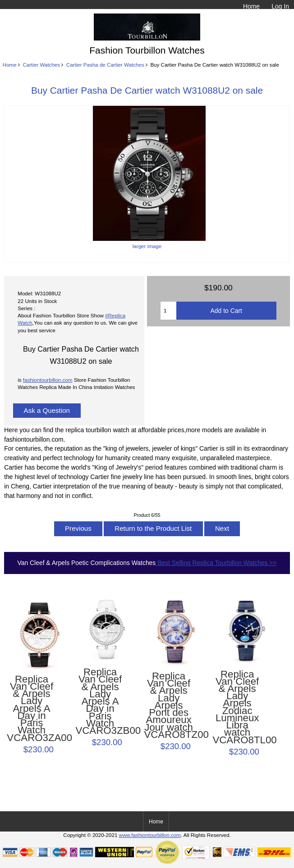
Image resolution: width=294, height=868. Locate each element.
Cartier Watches (41, 65)
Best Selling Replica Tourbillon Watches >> (216, 563)
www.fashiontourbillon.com (150, 835)
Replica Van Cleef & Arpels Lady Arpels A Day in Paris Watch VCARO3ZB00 (100, 701)
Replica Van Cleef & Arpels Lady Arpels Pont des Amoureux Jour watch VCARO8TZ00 (168, 705)
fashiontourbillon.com (48, 380)
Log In (280, 6)
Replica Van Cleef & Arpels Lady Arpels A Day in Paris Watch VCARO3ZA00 (31, 709)
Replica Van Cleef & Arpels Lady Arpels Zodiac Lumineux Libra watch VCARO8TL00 (237, 707)
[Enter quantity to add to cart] (168, 311)
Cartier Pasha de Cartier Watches (105, 65)
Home (251, 6)
